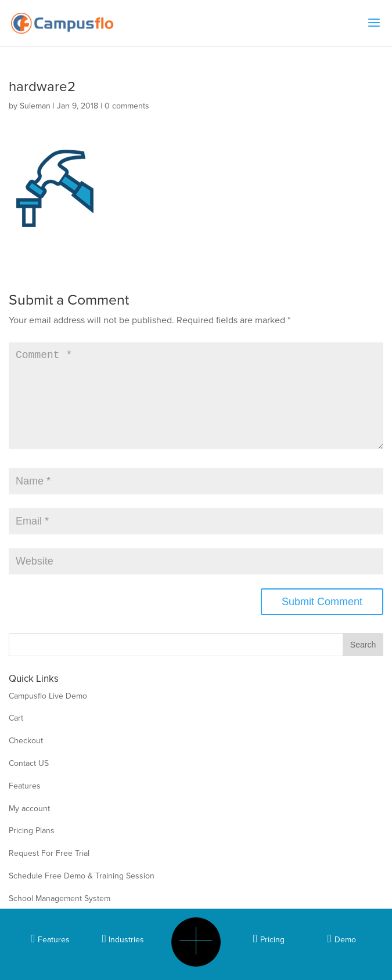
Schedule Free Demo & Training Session (82, 894)
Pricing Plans (32, 849)
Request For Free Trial (49, 872)
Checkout (26, 759)
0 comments (127, 106)
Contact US (29, 782)
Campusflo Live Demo (48, 715)
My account (29, 827)
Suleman (35, 106)
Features (25, 804)
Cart (16, 737)
